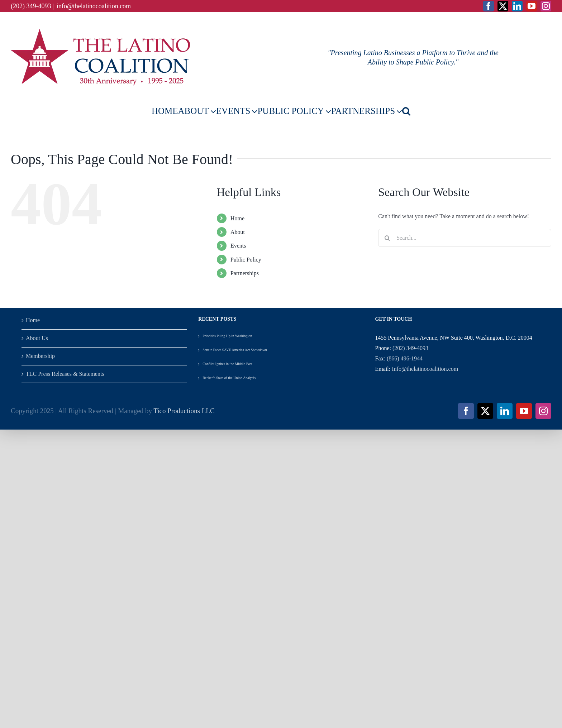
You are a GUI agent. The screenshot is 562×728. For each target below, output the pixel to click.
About (238, 232)
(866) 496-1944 (405, 358)
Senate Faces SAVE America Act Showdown (235, 350)
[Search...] (465, 238)
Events (238, 246)
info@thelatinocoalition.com (94, 6)
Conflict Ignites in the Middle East (227, 364)
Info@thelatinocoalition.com (425, 369)
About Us (37, 338)
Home (237, 218)
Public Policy (246, 260)
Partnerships (245, 273)
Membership (40, 356)
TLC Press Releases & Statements (65, 374)
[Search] (387, 238)
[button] (406, 111)
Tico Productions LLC (184, 411)
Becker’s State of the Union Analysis (229, 378)
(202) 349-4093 (410, 348)
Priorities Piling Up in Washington (227, 336)
